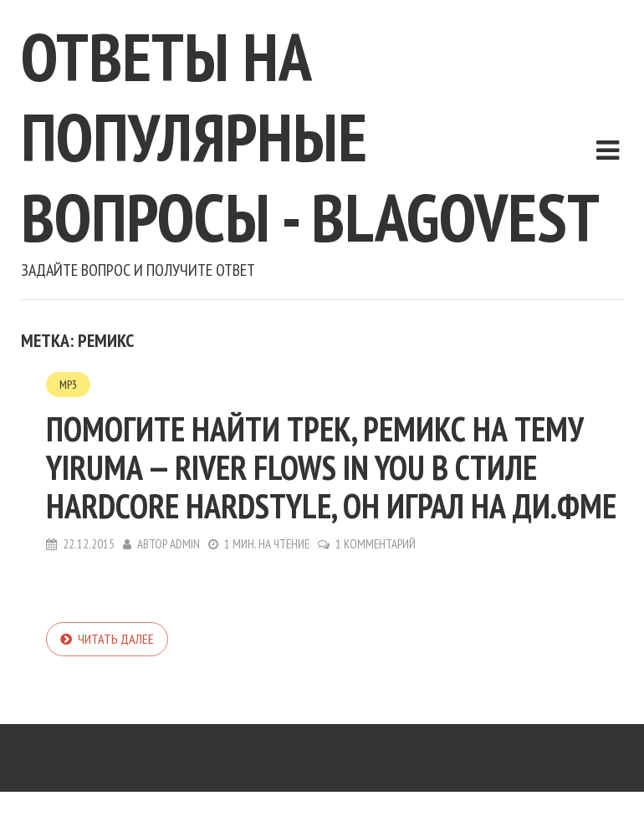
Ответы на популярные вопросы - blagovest (310, 137)
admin (185, 544)
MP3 (68, 385)
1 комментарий (376, 544)
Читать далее (116, 639)
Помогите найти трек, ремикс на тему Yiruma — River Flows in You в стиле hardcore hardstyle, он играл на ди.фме (331, 467)
